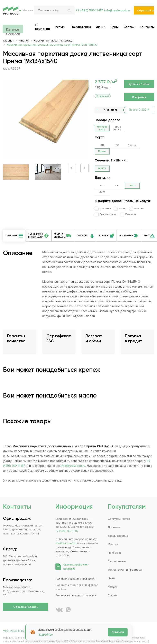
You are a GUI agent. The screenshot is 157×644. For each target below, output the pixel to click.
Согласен (118, 632)
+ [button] (123, 110)
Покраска (129, 202)
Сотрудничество (119, 507)
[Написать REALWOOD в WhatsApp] (68, 598)
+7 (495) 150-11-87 (89, 12)
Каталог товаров (13, 29)
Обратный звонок (145, 12)
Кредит (112, 575)
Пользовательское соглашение (77, 583)
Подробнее (45, 635)
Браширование (107, 202)
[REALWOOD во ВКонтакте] (59, 598)
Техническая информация (126, 558)
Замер (120, 196)
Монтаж (136, 196)
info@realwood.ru (117, 12)
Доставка (104, 196)
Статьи (112, 583)
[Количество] (105, 110)
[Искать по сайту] (69, 12)
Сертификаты (117, 549)
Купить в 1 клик (139, 84)
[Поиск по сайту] (54, 12)
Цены (112, 566)
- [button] (98, 110)
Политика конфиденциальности (77, 567)
